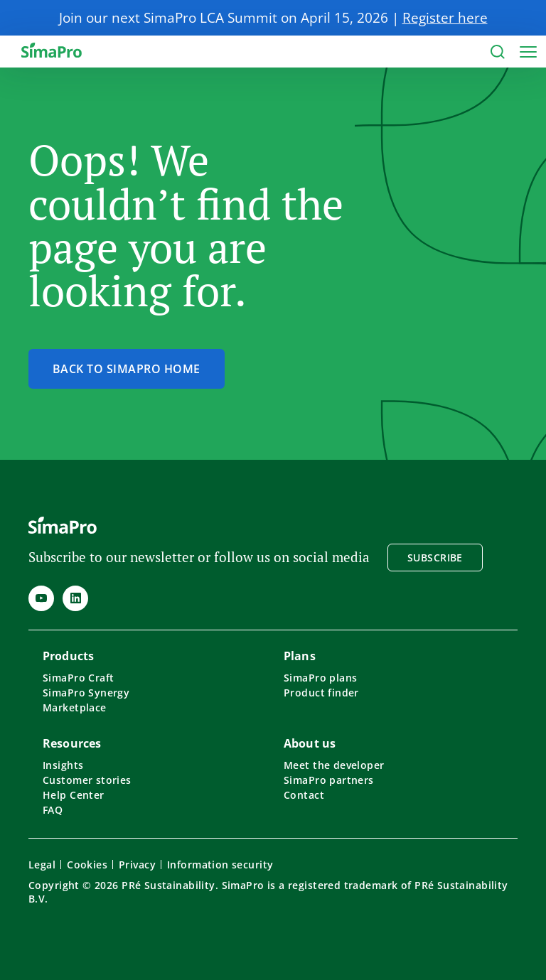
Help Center (74, 795)
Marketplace (75, 707)
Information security (220, 865)
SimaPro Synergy (86, 693)
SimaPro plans (320, 678)
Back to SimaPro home (127, 369)
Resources (72, 743)
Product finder (321, 693)
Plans (300, 656)
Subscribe (435, 558)
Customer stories (87, 780)
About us (310, 743)
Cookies (87, 865)
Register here (445, 17)
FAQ (53, 810)
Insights (63, 765)
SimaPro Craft (78, 678)
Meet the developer (334, 765)
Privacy (137, 865)
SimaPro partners (329, 780)
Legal (42, 865)
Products (68, 656)
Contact (304, 795)
